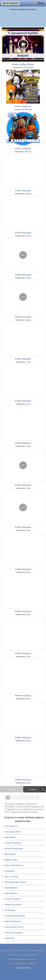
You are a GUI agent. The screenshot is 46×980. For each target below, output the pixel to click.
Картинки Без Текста (14, 927)
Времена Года (11, 860)
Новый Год (10, 938)
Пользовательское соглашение (23, 963)
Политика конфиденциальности (22, 959)
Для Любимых (11, 893)
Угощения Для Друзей (15, 916)
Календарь (10, 871)
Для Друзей (10, 854)
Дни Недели (10, 837)
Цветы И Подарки (13, 921)
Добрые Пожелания (14, 849)
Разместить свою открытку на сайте (23, 955)
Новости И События (14, 865)
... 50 (37, 797)
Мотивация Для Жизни (15, 882)
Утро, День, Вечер (13, 832)
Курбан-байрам (27, 64)
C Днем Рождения (13, 843)
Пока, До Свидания (14, 933)
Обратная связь (38, 951)
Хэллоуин (27, 106)
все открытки (11, 3)
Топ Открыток (11, 826)
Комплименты (11, 888)
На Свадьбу (10, 910)
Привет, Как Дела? (13, 905)
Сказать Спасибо (13, 899)
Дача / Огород (11, 877)
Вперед (33, 789)
